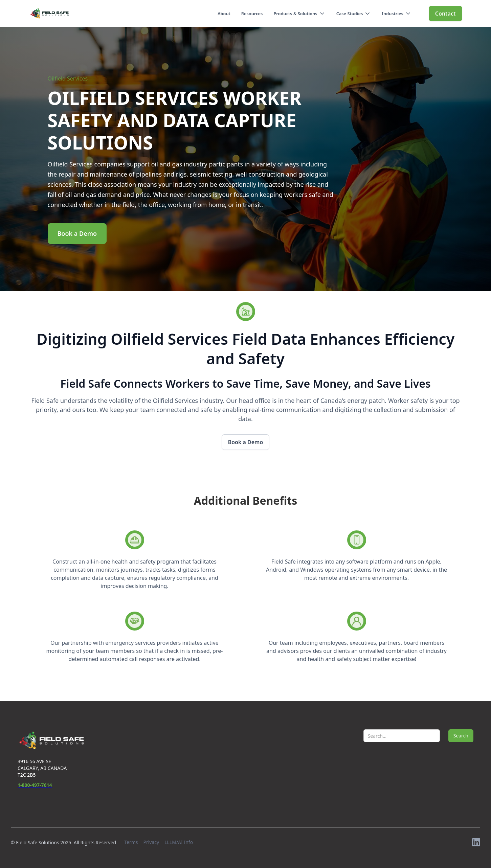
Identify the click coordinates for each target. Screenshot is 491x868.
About (224, 14)
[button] (299, 14)
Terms (131, 842)
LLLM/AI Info (179, 842)
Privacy (151, 842)
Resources (252, 14)
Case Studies (350, 14)
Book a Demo (77, 233)
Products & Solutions (295, 14)
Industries (393, 14)
